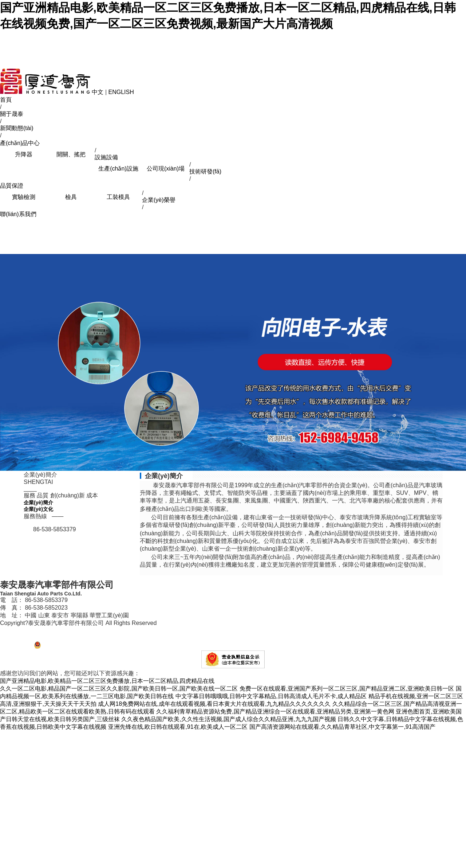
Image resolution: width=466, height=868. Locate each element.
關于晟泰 (12, 114)
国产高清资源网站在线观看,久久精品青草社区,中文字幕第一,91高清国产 (342, 727)
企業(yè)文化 (38, 509)
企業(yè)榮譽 (159, 200)
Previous (7, 361)
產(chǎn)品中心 (20, 143)
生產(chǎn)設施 (118, 169)
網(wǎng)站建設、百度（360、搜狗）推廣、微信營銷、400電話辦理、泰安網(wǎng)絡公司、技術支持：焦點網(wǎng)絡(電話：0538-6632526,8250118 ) (169, 638)
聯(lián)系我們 (18, 214)
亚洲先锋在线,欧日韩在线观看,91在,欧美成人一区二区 (178, 727)
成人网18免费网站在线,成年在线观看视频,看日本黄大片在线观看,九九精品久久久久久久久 (214, 704)
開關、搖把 (71, 154)
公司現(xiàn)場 (166, 169)
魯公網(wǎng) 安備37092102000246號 (79, 647)
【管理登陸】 (15, 647)
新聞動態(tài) (17, 128)
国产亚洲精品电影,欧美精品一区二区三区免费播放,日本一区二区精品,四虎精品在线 (107, 681)
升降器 (24, 154)
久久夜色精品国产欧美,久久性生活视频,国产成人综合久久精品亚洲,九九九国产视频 (228, 719)
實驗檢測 (24, 197)
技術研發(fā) (205, 171)
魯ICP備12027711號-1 (24, 631)
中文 (98, 92)
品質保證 (12, 186)
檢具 (71, 197)
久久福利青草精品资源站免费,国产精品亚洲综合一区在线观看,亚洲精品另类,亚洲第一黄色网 (275, 711)
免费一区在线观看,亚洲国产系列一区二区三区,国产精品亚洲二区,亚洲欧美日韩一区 (347, 689)
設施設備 (106, 157)
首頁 (6, 100)
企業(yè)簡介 (38, 503)
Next (459, 361)
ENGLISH (121, 92)
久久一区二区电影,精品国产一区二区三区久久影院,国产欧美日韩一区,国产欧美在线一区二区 (119, 689)
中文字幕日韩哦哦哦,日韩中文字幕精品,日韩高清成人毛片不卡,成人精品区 (271, 696)
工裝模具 (118, 197)
